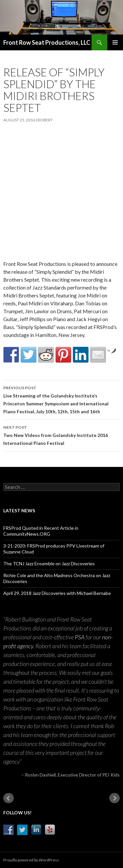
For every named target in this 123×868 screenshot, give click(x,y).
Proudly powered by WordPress (31, 860)
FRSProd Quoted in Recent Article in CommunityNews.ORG (41, 531)
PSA (80, 637)
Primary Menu (115, 42)
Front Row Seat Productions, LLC (47, 42)
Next (114, 798)
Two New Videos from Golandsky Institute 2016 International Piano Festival (61, 435)
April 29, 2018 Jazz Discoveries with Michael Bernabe (57, 593)
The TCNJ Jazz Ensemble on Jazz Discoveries (49, 563)
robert (45, 120)
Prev (9, 798)
